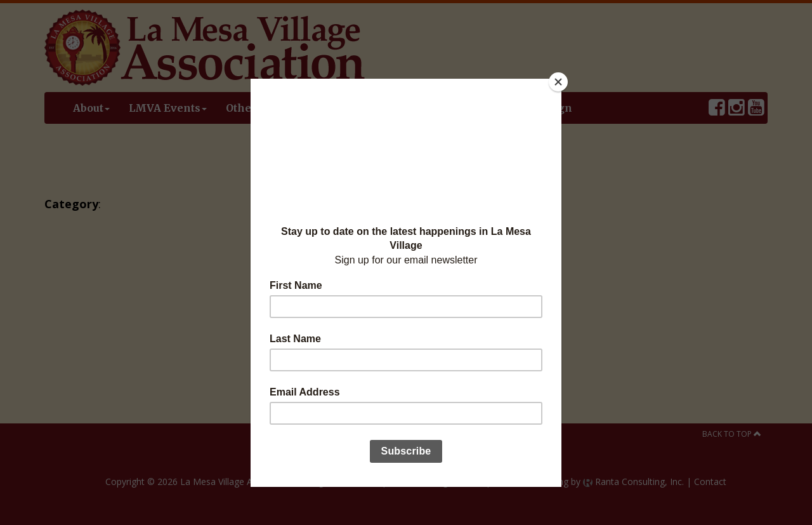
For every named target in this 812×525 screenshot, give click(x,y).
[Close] (558, 82)
